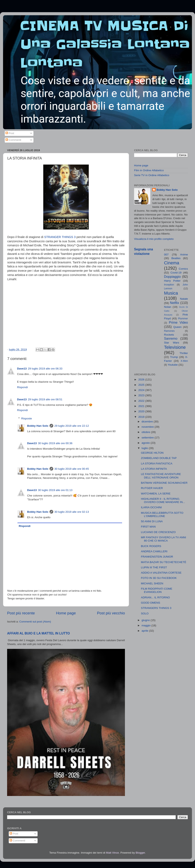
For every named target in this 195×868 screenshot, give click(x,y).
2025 (142, 385)
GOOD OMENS (151, 603)
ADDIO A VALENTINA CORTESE (161, 573)
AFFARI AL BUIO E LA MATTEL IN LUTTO (38, 633)
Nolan (168, 307)
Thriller (184, 353)
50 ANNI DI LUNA (152, 521)
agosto (146, 443)
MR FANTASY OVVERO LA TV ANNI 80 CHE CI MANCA (164, 539)
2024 (142, 390)
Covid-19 (176, 273)
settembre (148, 438)
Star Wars (172, 343)
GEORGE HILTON (152, 453)
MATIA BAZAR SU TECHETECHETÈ (164, 562)
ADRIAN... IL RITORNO (155, 597)
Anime (184, 255)
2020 (142, 411)
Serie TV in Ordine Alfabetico (152, 175)
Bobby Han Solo (38, 426)
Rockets (169, 335)
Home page (66, 613)
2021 (142, 406)
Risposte (27, 418)
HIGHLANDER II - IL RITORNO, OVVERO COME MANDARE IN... (163, 500)
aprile (145, 631)
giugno (146, 620)
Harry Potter (172, 281)
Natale (184, 299)
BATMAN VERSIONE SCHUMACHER (164, 483)
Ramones (169, 331)
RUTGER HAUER (152, 488)
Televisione (175, 347)
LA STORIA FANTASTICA (157, 464)
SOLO (145, 613)
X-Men (184, 361)
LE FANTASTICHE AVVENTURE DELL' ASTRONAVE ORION (161, 476)
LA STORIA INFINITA (154, 469)
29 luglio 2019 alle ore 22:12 (72, 426)
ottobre (146, 432)
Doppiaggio (172, 277)
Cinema (172, 263)
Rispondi (22, 387)
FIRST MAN (148, 527)
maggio (146, 625)
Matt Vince (113, 853)
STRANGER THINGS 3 (60, 237)
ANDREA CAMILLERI (154, 551)
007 (166, 255)
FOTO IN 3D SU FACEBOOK (159, 578)
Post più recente (21, 613)
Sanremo (171, 338)
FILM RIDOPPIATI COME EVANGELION (157, 590)
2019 (142, 417)
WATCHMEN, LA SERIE (156, 494)
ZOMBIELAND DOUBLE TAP (159, 458)
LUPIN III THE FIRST (154, 567)
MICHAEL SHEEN (152, 583)
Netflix (175, 303)
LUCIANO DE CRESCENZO (158, 532)
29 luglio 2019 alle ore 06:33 (45, 369)
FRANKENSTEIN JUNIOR (157, 557)
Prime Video (178, 322)
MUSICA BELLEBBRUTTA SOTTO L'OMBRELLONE (162, 514)
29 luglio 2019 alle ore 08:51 (45, 399)
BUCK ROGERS (151, 546)
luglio (145, 448)
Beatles (176, 258)
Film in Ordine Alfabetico (149, 170)
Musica (171, 293)
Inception (169, 285)
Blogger (140, 853)
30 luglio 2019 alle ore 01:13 (55, 490)
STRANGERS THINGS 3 (156, 608)
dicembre (148, 422)
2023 (142, 395)
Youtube (173, 365)
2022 (142, 401)
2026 (142, 380)
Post (10, 133)
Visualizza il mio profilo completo (154, 239)
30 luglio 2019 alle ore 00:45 (72, 469)
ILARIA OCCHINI (151, 507)
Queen (177, 327)
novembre (148, 427)
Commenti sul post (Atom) (35, 622)
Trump (174, 357)
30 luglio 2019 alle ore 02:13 (72, 512)
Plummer (183, 319)
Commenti (13, 140)
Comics (183, 269)
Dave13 (22, 369)
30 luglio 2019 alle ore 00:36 (55, 443)
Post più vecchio (111, 613)
